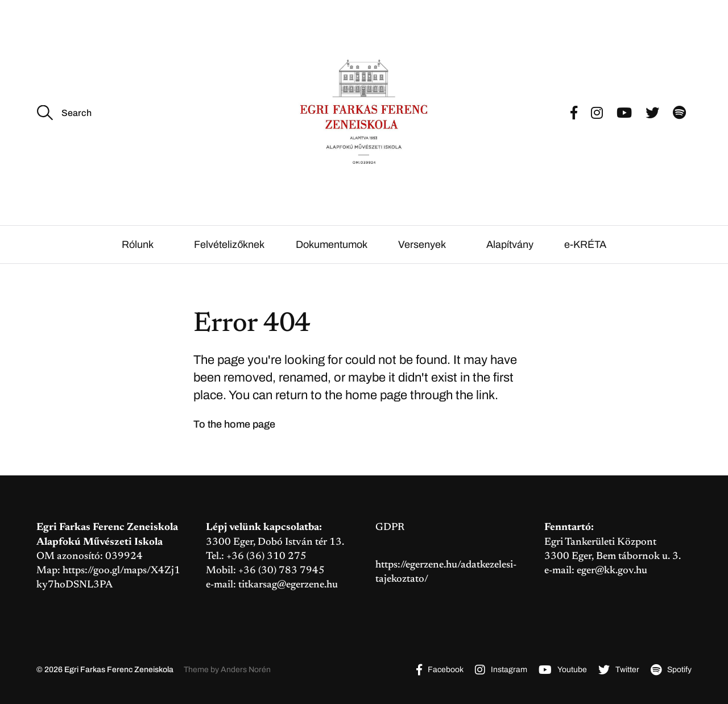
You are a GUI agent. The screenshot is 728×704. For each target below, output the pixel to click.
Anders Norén (246, 670)
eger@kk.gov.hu (612, 571)
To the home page (234, 424)
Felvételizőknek (229, 245)
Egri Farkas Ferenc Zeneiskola (119, 670)
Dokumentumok (332, 245)
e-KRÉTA (585, 245)
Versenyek (422, 245)
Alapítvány (510, 245)
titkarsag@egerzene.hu (288, 585)
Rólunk (138, 245)
